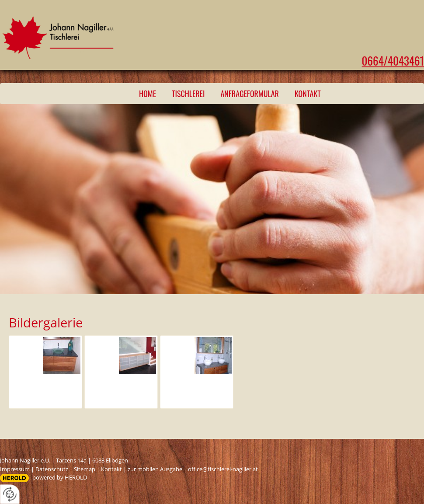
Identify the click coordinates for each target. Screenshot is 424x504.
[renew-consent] (10, 494)
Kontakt (308, 94)
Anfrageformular (250, 94)
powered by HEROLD (60, 477)
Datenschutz (52, 469)
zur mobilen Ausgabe (155, 469)
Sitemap (85, 469)
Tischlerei (188, 94)
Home (148, 94)
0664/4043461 (393, 61)
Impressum (15, 469)
